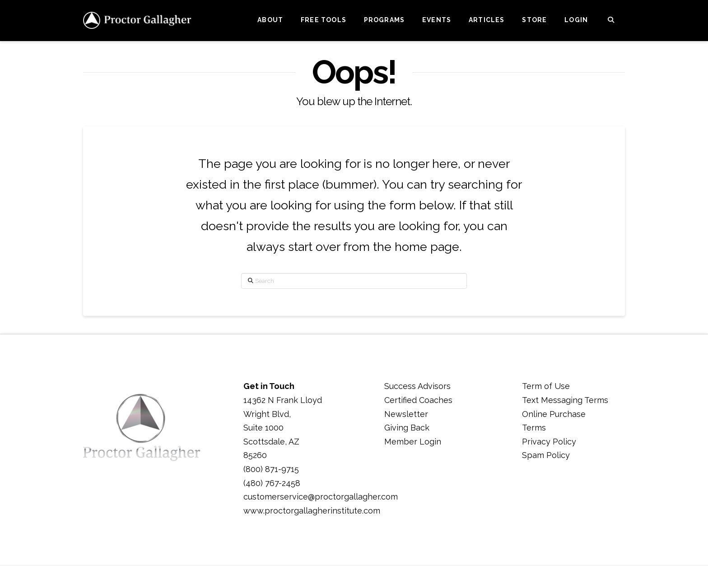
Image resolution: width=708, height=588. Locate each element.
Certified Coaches (418, 400)
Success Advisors (417, 386)
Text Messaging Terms (565, 400)
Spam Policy (546, 455)
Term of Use (546, 386)
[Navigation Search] (611, 20)
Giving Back (407, 428)
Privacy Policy (549, 442)
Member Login (413, 442)
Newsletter (406, 414)
